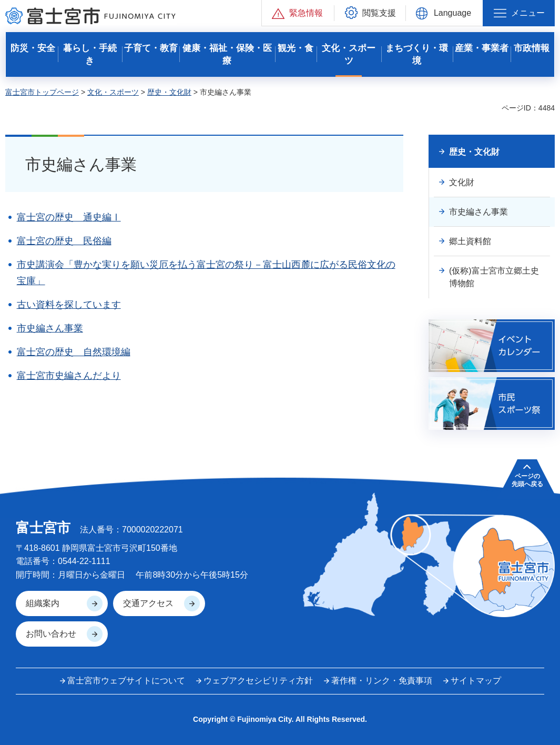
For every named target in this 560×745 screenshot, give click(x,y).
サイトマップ (476, 681)
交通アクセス (148, 603)
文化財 (462, 182)
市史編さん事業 (50, 328)
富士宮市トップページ (42, 92)
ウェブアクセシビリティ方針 (258, 681)
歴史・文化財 (169, 92)
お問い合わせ (51, 634)
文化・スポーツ (113, 92)
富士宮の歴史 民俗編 (64, 241)
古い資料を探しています (69, 305)
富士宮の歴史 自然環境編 (74, 352)
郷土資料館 (470, 241)
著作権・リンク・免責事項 (382, 681)
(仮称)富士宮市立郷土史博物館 (494, 277)
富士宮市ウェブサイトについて (126, 681)
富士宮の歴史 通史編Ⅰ (69, 217)
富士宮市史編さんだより (69, 376)
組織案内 (43, 603)
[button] (298, 13)
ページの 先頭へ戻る (527, 480)
